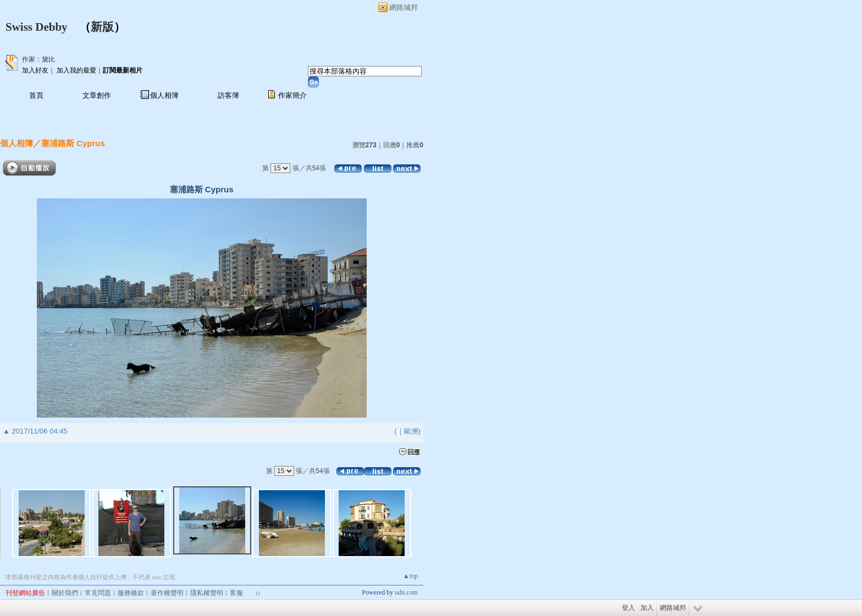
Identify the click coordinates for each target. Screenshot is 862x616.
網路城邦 (404, 7)
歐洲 (411, 431)
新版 (102, 27)
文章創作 (97, 95)
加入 (647, 608)
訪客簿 (228, 95)
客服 (236, 593)
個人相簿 (164, 95)
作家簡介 (292, 95)
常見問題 (98, 593)
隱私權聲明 (207, 593)
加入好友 (35, 70)
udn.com (406, 592)
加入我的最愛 (76, 70)
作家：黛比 (38, 59)
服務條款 (131, 593)
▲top (410, 576)
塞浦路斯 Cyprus (73, 143)
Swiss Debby (37, 27)
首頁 (36, 95)
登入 (628, 608)
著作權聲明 (167, 593)
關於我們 (65, 593)
